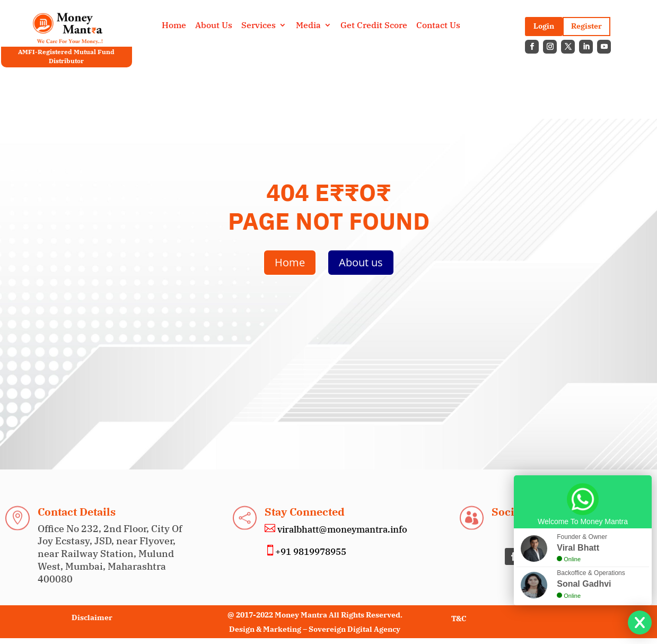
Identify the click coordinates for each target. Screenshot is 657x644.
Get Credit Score (374, 26)
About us (361, 262)
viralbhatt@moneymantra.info (341, 529)
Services (259, 26)
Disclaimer (92, 617)
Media (308, 26)
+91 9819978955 (311, 552)
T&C (459, 619)
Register (586, 26)
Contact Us (438, 26)
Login (544, 26)
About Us (214, 26)
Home (174, 26)
